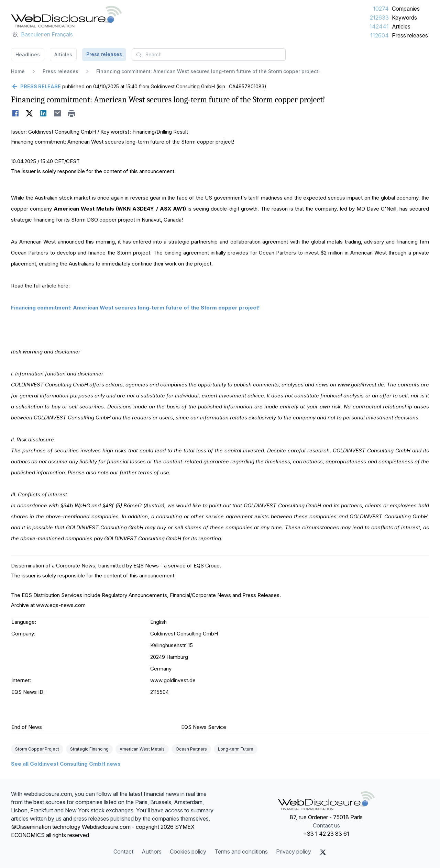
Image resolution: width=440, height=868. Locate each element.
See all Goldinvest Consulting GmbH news (66, 764)
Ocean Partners (191, 749)
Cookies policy (188, 852)
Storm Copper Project (37, 749)
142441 (379, 26)
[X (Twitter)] (323, 852)
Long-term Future (236, 749)
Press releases (410, 35)
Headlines (28, 54)
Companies (406, 9)
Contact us (326, 825)
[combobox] (209, 55)
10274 (381, 9)
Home (18, 71)
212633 (379, 18)
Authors (152, 852)
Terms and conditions (241, 852)
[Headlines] (66, 16)
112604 (379, 35)
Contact (123, 852)
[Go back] (36, 87)
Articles (401, 26)
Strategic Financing (89, 749)
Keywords (404, 18)
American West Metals (142, 749)
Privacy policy (294, 852)
